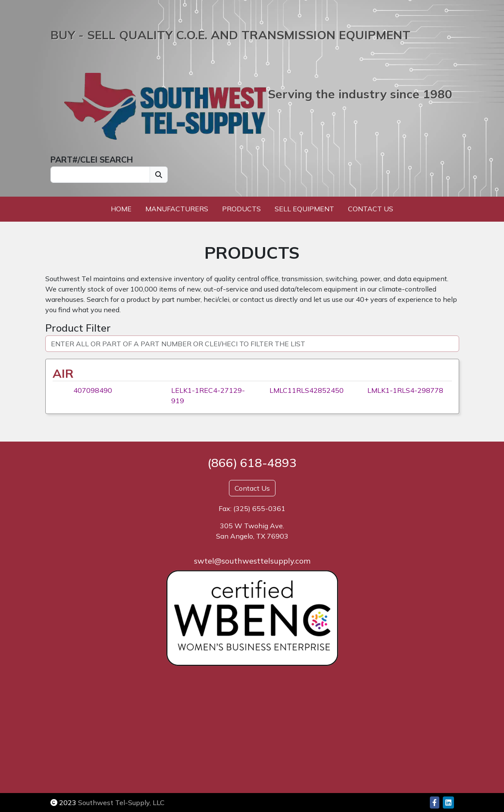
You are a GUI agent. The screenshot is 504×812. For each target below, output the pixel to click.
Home (121, 209)
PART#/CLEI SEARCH (92, 160)
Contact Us (371, 209)
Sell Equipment (304, 209)
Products (241, 209)
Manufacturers (177, 209)
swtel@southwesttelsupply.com (252, 561)
